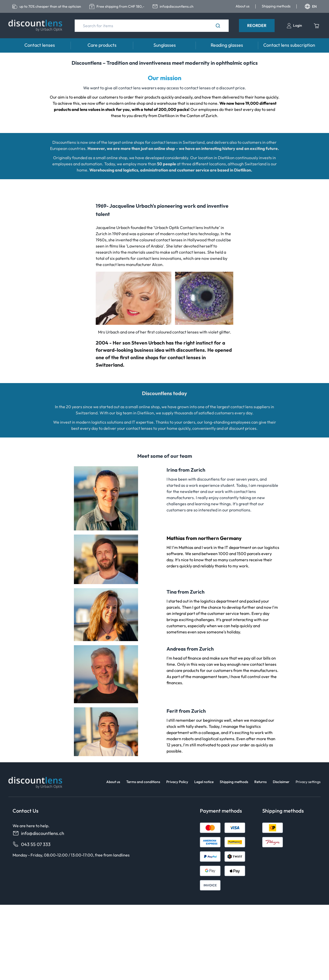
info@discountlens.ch (38, 833)
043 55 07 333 (32, 844)
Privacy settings (308, 782)
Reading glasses (227, 45)
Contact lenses (40, 45)
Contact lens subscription (289, 45)
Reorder (257, 25)
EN (311, 6)
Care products (102, 45)
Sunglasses (165, 45)
